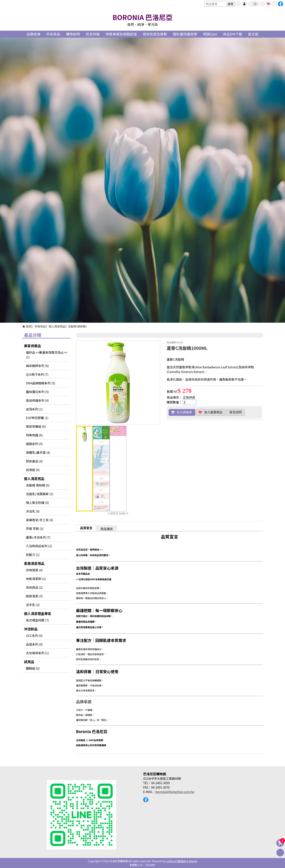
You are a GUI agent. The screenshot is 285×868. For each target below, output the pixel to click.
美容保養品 (33, 346)
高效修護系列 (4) (37, 400)
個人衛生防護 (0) (37, 503)
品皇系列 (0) (34, 644)
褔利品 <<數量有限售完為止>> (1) (47, 355)
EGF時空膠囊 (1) (37, 418)
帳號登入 (244, 4)
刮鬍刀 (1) (33, 555)
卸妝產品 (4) (34, 461)
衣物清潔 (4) (34, 570)
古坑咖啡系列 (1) (37, 653)
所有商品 (40, 326)
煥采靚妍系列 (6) (37, 366)
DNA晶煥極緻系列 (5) (41, 383)
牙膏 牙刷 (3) (35, 529)
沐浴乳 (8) (33, 511)
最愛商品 (268, 4)
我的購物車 (255, 4)
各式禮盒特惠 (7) (37, 620)
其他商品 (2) (34, 587)
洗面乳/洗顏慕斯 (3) (40, 494)
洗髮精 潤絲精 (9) (38, 485)
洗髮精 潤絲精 (77, 326)
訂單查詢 (262, 4)
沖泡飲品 (31, 629)
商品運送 (107, 529)
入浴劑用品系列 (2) (39, 546)
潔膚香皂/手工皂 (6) (40, 520)
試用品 (29, 662)
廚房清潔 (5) (34, 596)
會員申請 (238, 4)
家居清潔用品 (34, 563)
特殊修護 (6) (34, 435)
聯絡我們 (274, 4)
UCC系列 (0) (34, 636)
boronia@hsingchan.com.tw (175, 792)
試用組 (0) (33, 470)
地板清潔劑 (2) (36, 579)
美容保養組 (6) (36, 426)
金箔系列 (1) (34, 409)
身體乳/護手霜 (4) (38, 452)
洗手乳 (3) (33, 605)
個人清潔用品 (57, 326)
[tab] (86, 528)
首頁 (29, 326)
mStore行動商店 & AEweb (182, 861)
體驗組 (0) (33, 668)
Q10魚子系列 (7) (37, 374)
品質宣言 (86, 528)
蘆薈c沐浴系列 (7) (38, 537)
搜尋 (230, 4)
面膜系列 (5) (34, 444)
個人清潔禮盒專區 (38, 613)
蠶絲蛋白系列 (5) (37, 392)
